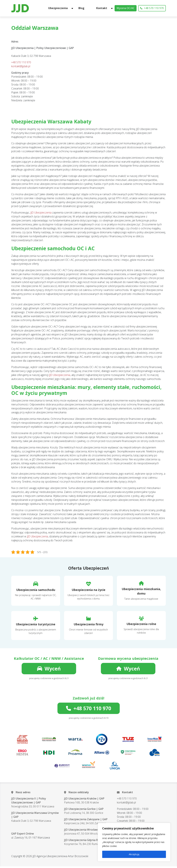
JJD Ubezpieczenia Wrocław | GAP (85, 831)
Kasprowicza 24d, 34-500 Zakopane (85, 825)
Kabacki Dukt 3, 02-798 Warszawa (31, 822)
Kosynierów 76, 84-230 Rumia (81, 846)
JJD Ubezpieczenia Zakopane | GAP (86, 821)
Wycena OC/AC (126, 9)
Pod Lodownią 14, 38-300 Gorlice (84, 814)
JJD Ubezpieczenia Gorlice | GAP (84, 811)
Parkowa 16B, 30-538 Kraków (81, 804)
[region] (134, 842)
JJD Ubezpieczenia (41, 214)
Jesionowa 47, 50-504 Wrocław (82, 835)
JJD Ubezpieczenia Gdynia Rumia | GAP (88, 842)
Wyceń (49, 670)
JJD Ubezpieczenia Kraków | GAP (84, 800)
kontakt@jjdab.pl (21, 68)
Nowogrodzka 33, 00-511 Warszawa (33, 808)
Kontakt (104, 9)
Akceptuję (134, 854)
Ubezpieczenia (73, 9)
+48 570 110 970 (152, 9)
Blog (92, 9)
